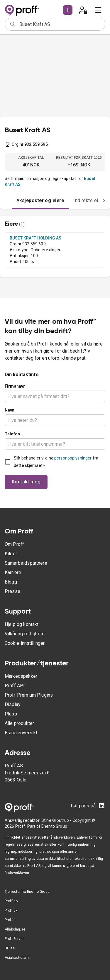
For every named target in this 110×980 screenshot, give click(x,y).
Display (13, 704)
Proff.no (11, 901)
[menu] (98, 10)
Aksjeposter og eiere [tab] (40, 200)
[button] (68, 10)
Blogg (11, 582)
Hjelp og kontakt (22, 624)
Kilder (11, 554)
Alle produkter (19, 723)
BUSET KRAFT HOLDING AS (35, 238)
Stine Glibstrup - (57, 820)
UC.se (10, 948)
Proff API (15, 686)
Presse (12, 591)
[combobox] (60, 24)
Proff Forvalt (15, 939)
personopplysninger (73, 458)
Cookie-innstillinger (25, 643)
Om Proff (14, 544)
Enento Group (54, 826)
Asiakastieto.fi (17, 958)
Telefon (12, 434)
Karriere (13, 572)
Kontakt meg (26, 482)
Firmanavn (15, 386)
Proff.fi (10, 920)
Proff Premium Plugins (29, 695)
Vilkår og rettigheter (25, 634)
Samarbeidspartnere (26, 563)
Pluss (11, 714)
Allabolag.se (15, 929)
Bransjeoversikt (21, 733)
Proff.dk (11, 910)
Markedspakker (21, 676)
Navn (10, 410)
